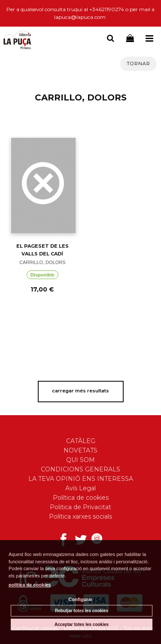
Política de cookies (81, 498)
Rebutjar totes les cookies (82, 611)
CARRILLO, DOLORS (43, 262)
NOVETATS (80, 450)
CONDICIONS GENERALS (80, 469)
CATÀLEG (81, 441)
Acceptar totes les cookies (82, 624)
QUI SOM (80, 460)
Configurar (80, 599)
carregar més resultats (80, 391)
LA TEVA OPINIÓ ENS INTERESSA (81, 479)
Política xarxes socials (80, 516)
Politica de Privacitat (80, 507)
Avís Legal (80, 488)
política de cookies (30, 585)
